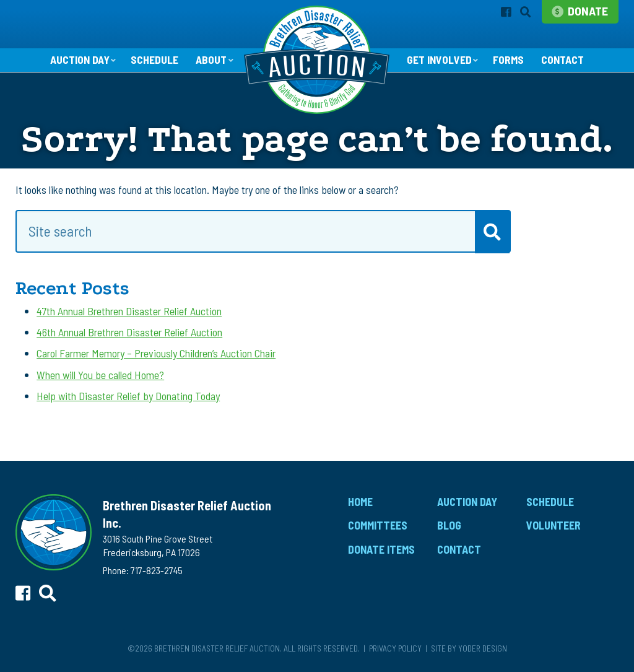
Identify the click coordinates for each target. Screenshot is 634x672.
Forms (509, 61)
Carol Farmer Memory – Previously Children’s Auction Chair (156, 354)
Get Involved (439, 60)
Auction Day (78, 60)
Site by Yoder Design (469, 649)
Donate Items (381, 550)
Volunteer (554, 526)
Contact (564, 61)
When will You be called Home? (100, 375)
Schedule (154, 61)
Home (360, 502)
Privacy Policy (395, 649)
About (211, 60)
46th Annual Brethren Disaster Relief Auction (129, 333)
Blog (449, 526)
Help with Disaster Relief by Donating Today (128, 396)
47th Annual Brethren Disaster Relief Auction (129, 312)
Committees (378, 526)
